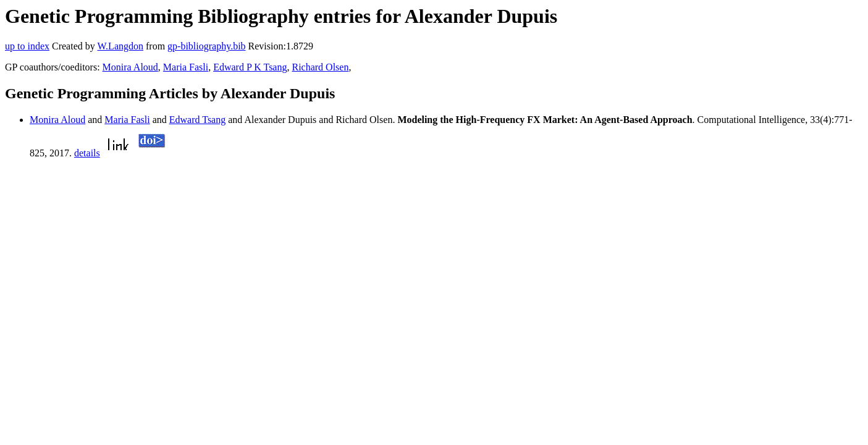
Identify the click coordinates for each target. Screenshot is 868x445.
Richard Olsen (320, 67)
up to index (27, 46)
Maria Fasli (186, 67)
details (87, 153)
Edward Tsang (197, 120)
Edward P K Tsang (250, 67)
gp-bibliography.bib (207, 46)
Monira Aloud (130, 67)
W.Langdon (120, 46)
